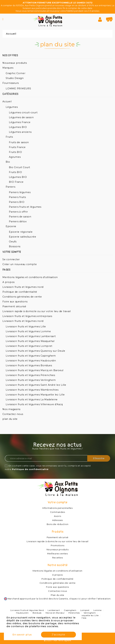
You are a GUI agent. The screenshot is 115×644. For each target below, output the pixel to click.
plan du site (10, 419)
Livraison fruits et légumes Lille (26, 327)
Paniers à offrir (18, 212)
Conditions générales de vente (22, 297)
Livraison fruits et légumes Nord (27, 610)
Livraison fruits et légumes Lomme (28, 331)
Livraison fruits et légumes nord (23, 287)
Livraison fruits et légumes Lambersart (31, 336)
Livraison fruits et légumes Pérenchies (30, 375)
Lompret (85, 610)
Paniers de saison (20, 217)
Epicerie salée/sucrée (23, 237)
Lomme (97, 610)
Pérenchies (74, 613)
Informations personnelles (57, 508)
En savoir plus (22, 635)
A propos (9, 282)
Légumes (12, 107)
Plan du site (57, 595)
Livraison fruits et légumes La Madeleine (32, 400)
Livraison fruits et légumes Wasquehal (30, 341)
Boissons (15, 246)
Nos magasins (11, 409)
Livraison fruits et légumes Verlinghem (31, 380)
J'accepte (58, 635)
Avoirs (58, 516)
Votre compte (58, 502)
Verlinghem (90, 613)
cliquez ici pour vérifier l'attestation (90, 599)
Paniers (10, 187)
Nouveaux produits (15, 63)
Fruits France (17, 147)
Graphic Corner (16, 73)
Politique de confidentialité (20, 292)
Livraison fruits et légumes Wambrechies (32, 390)
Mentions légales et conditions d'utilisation (30, 277)
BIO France (16, 182)
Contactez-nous (13, 414)
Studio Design (15, 78)
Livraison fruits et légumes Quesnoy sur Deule (35, 351)
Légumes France (20, 122)
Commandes (58, 512)
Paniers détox (18, 221)
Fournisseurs (11, 83)
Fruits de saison (19, 142)
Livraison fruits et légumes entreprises (27, 316)
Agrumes (15, 157)
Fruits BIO (15, 152)
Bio (8, 162)
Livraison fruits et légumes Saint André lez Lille (36, 385)
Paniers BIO (17, 202)
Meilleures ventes (57, 554)
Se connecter (11, 259)
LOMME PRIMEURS (18, 89)
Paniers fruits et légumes (25, 207)
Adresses (57, 520)
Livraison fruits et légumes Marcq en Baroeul (35, 370)
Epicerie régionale (21, 232)
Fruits (9, 137)
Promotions (58, 545)
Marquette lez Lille (89, 615)
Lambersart (54, 610)
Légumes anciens (20, 132)
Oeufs (13, 242)
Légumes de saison (21, 117)
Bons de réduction (58, 524)
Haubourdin (22, 613)
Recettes (58, 558)
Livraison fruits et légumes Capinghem (31, 356)
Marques (8, 68)
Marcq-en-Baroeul (55, 613)
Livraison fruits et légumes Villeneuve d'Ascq (34, 404)
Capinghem (70, 610)
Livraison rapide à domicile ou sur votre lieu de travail (37, 311)
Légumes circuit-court (23, 113)
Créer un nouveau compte (20, 264)
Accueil (7, 101)
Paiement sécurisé (14, 306)
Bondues (37, 613)
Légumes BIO (18, 127)
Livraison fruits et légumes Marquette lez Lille (35, 395)
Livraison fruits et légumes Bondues (29, 365)
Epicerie (11, 226)
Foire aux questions (15, 302)
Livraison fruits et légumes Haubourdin (31, 361)
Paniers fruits (17, 197)
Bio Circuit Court (20, 167)
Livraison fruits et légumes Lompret (29, 346)
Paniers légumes (20, 192)
